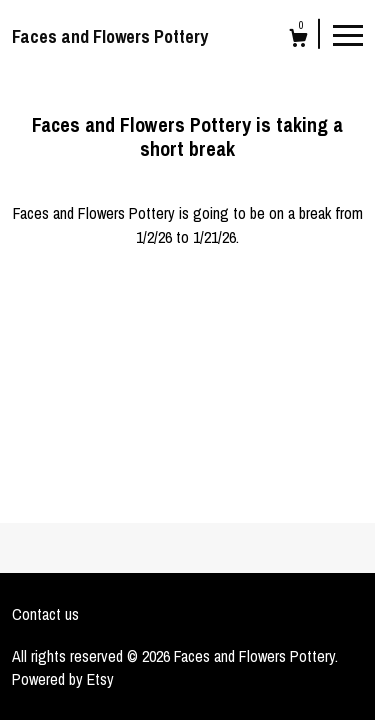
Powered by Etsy (63, 679)
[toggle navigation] (348, 34)
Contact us (45, 614)
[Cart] (298, 40)
